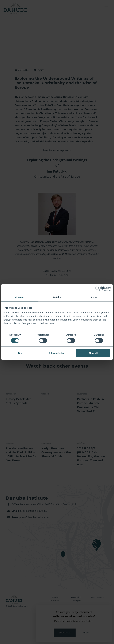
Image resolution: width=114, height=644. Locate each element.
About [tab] (94, 297)
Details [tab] (57, 297)
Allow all (93, 353)
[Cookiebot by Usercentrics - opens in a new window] (98, 289)
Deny (21, 353)
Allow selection (57, 353)
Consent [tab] (20, 297)
